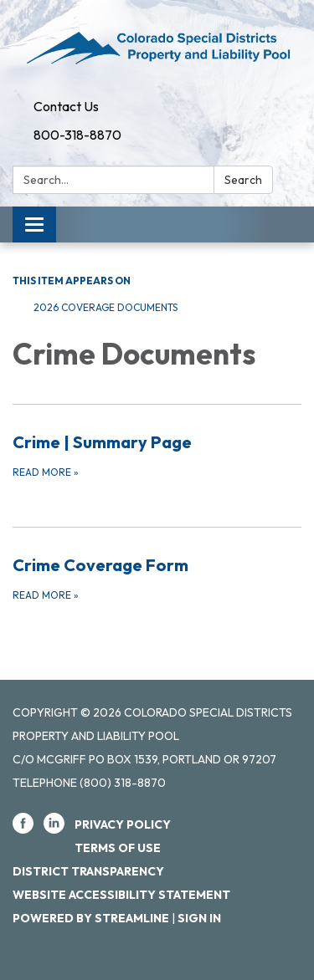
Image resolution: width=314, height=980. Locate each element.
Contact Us (66, 106)
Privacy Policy (123, 824)
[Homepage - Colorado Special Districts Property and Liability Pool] (157, 46)
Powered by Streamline (91, 918)
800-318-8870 (77, 135)
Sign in (199, 918)
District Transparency (88, 871)
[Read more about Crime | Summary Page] (157, 455)
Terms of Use (118, 848)
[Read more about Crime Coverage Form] (157, 578)
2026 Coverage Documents (106, 307)
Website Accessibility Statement (121, 895)
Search (243, 180)
